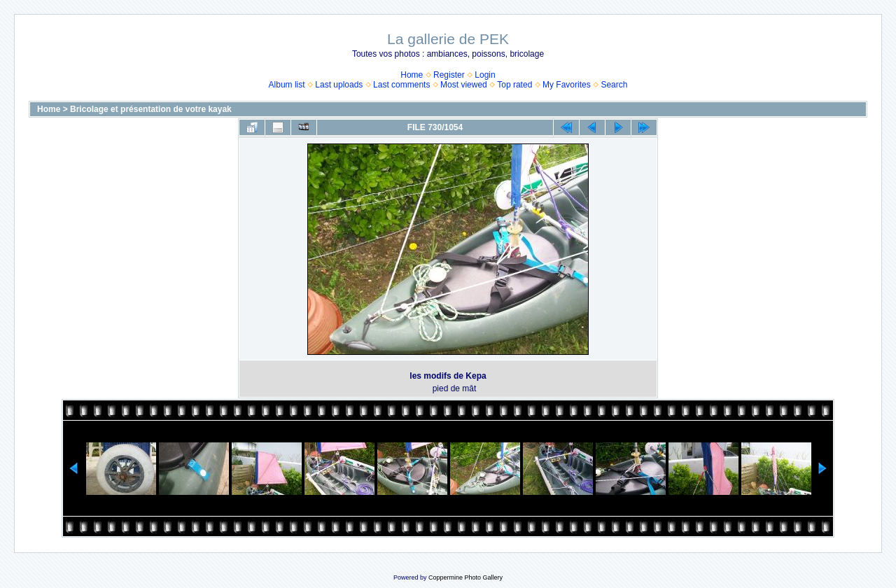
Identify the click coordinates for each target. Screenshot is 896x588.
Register (449, 75)
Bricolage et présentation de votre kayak (151, 109)
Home (412, 75)
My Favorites (567, 85)
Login (485, 75)
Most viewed (464, 85)
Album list (287, 85)
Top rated (514, 85)
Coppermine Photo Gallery (465, 577)
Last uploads (339, 85)
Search (614, 85)
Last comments (401, 85)
